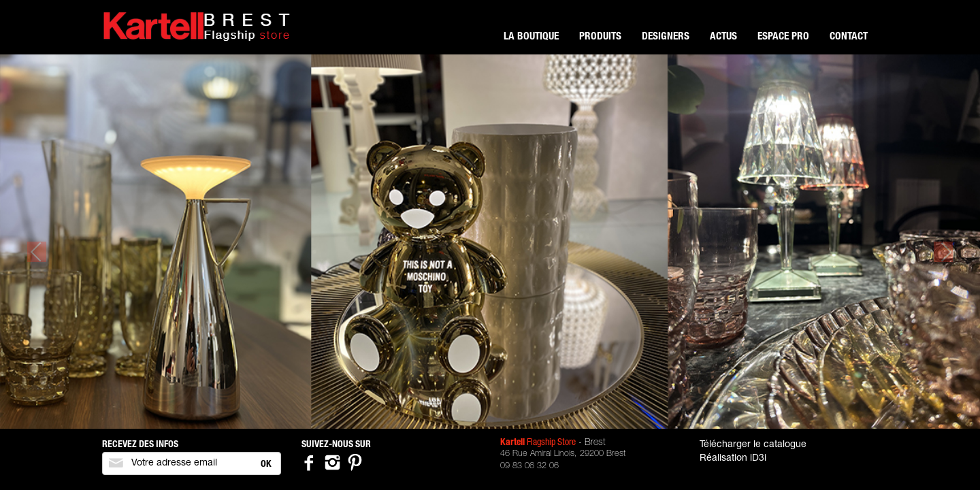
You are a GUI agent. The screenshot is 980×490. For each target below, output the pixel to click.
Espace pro (783, 37)
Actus (723, 37)
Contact (849, 37)
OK (266, 465)
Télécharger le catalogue (753, 445)
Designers (666, 37)
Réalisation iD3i (733, 459)
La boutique (531, 37)
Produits (600, 37)
